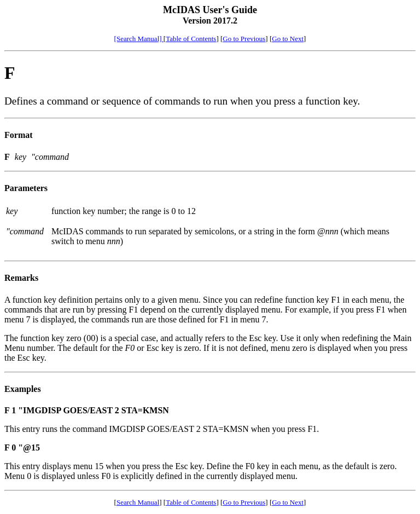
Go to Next (288, 39)
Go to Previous (244, 39)
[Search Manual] (139, 39)
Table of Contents (191, 39)
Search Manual (138, 502)
